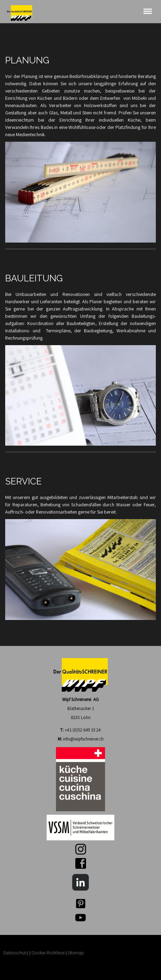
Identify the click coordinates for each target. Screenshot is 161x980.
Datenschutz (16, 953)
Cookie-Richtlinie (48, 953)
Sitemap (76, 953)
